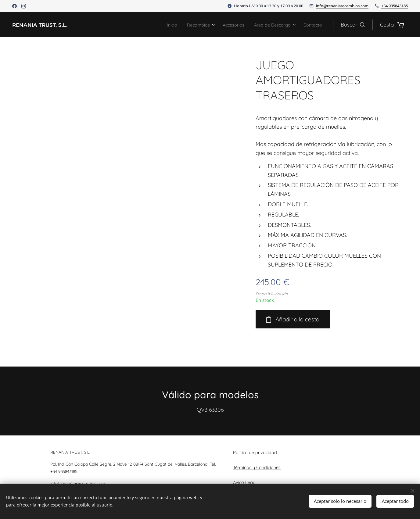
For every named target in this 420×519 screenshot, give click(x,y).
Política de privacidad (255, 453)
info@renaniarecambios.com (342, 6)
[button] (353, 25)
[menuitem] (154, 25)
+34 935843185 (395, 6)
